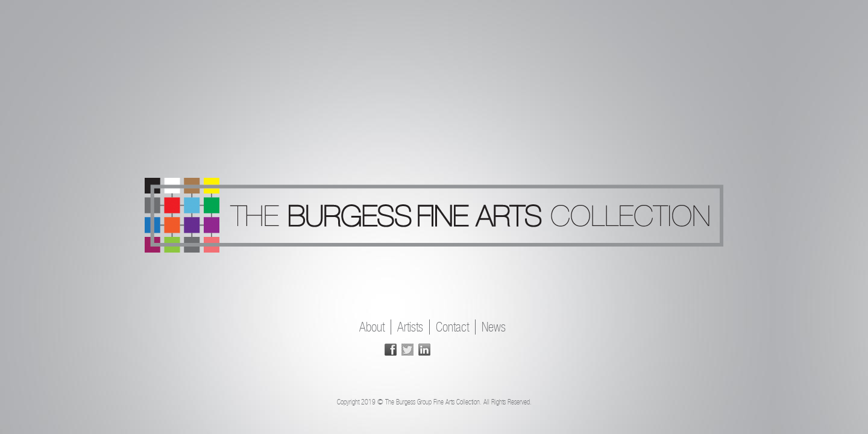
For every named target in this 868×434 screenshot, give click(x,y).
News (494, 327)
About (372, 327)
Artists (410, 327)
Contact (452, 327)
